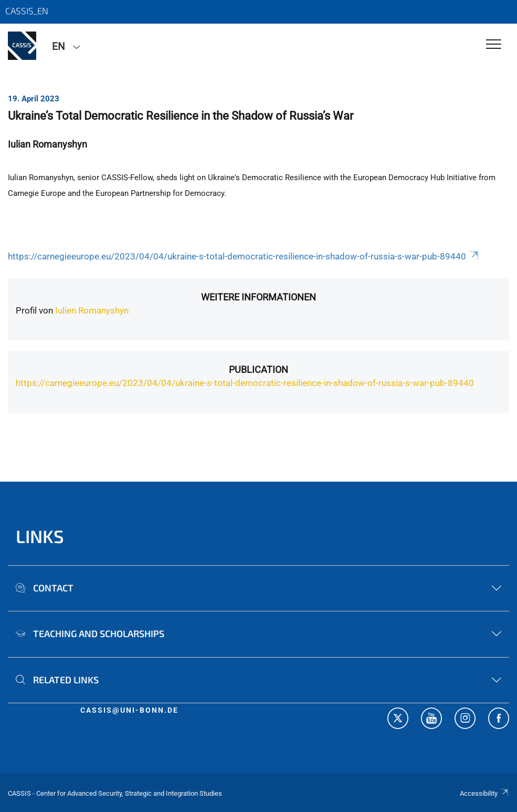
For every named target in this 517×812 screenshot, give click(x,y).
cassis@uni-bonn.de (129, 710)
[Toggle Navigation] (494, 45)
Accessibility (484, 793)
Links (40, 536)
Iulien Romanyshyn (92, 310)
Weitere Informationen (258, 297)
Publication (258, 369)
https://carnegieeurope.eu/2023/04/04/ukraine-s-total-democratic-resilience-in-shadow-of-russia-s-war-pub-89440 (244, 256)
